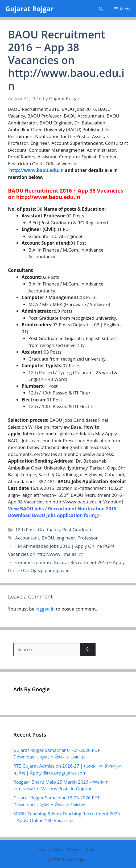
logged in (45, 609)
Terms (73, 850)
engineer (66, 538)
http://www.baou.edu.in (36, 170)
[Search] (88, 650)
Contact (92, 850)
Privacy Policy (50, 850)
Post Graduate (77, 529)
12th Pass (25, 529)
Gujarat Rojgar (29, 9)
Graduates (49, 529)
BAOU (48, 538)
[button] (101, 9)
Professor (88, 538)
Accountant (27, 538)
